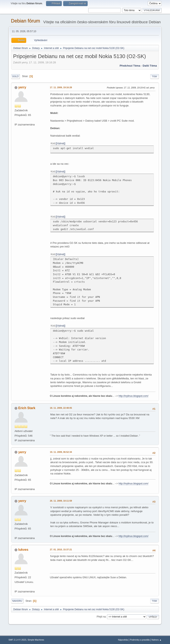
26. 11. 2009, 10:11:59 (61, 501)
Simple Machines (36, 640)
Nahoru (17, 601)
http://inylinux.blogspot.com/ (133, 396)
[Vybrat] (60, 143)
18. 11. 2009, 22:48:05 (61, 408)
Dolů (15, 76)
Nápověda (123, 640)
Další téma (150, 66)
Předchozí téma (130, 66)
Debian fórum (25, 21)
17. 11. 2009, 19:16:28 (61, 87)
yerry (22, 87)
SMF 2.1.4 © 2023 (17, 640)
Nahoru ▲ (157, 640)
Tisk (155, 76)
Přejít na (101, 617)
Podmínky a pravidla (140, 640)
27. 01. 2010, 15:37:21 (61, 550)
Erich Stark (27, 408)
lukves (23, 550)
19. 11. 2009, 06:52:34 (61, 452)
